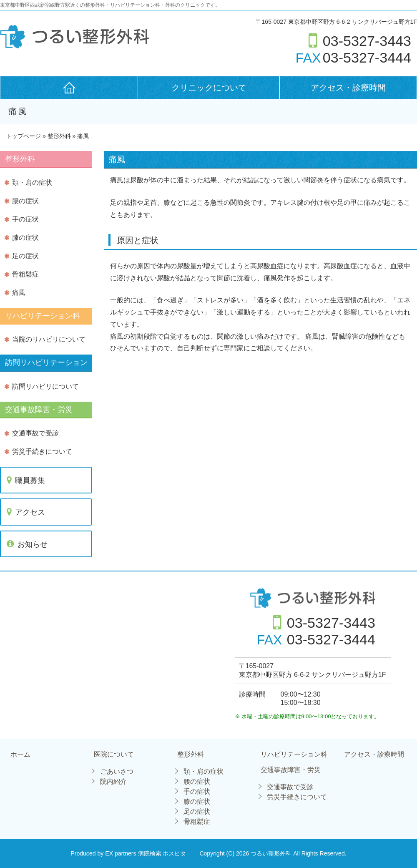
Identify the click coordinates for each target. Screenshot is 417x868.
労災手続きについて (42, 452)
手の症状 (25, 219)
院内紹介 (113, 781)
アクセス (30, 512)
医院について (114, 755)
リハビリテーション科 (294, 755)
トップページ (23, 136)
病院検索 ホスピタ (162, 853)
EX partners (121, 853)
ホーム (20, 755)
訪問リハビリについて (45, 386)
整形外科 (191, 755)
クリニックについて (209, 88)
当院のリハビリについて (49, 339)
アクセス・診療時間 (348, 88)
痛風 (19, 293)
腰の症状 (25, 201)
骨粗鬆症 (25, 274)
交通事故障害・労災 (291, 770)
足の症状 (25, 256)
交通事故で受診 (35, 433)
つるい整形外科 (272, 853)
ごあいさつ (117, 771)
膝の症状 (25, 238)
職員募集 (30, 481)
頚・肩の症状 (32, 182)
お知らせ (33, 544)
